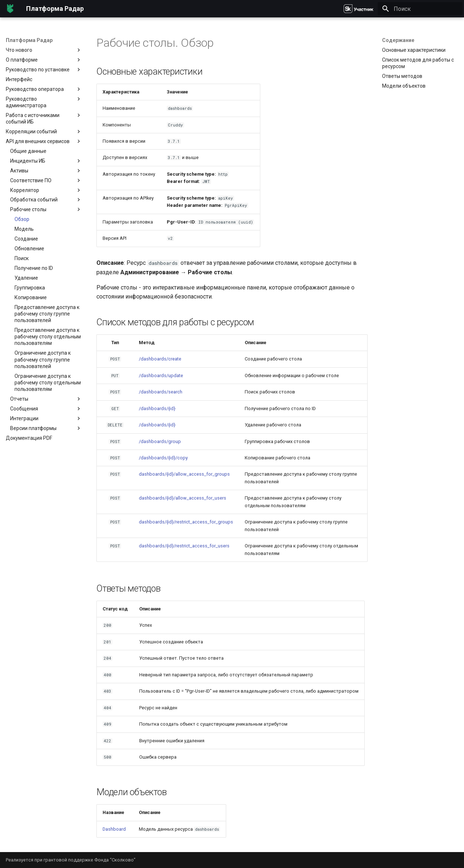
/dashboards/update (161, 375)
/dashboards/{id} (157, 408)
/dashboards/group (160, 441)
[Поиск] (420, 9)
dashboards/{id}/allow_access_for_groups (184, 474)
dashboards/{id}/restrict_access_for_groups (186, 522)
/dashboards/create (160, 359)
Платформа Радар (29, 40)
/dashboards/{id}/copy (163, 458)
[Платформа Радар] (10, 9)
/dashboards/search (161, 392)
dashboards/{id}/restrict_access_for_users (184, 546)
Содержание (398, 40)
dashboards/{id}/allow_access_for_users (183, 498)
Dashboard (114, 829)
